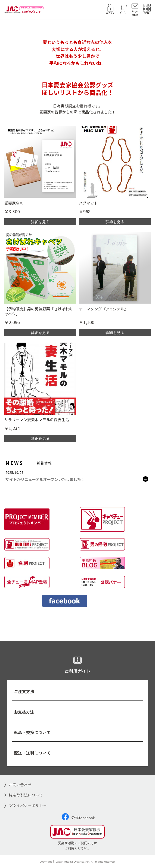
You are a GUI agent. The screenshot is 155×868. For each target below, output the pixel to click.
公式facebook (78, 818)
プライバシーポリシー (28, 806)
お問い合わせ (20, 785)
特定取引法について (26, 795)
